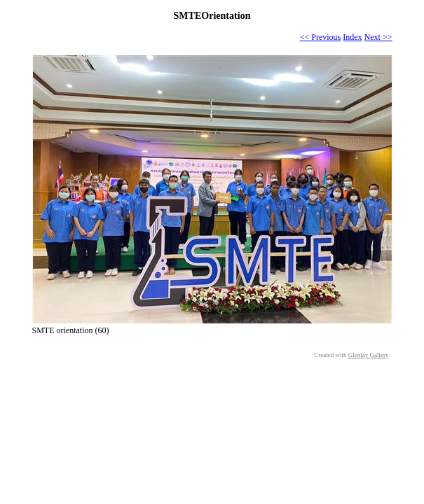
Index (352, 37)
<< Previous (321, 37)
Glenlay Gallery (369, 355)
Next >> (378, 37)
